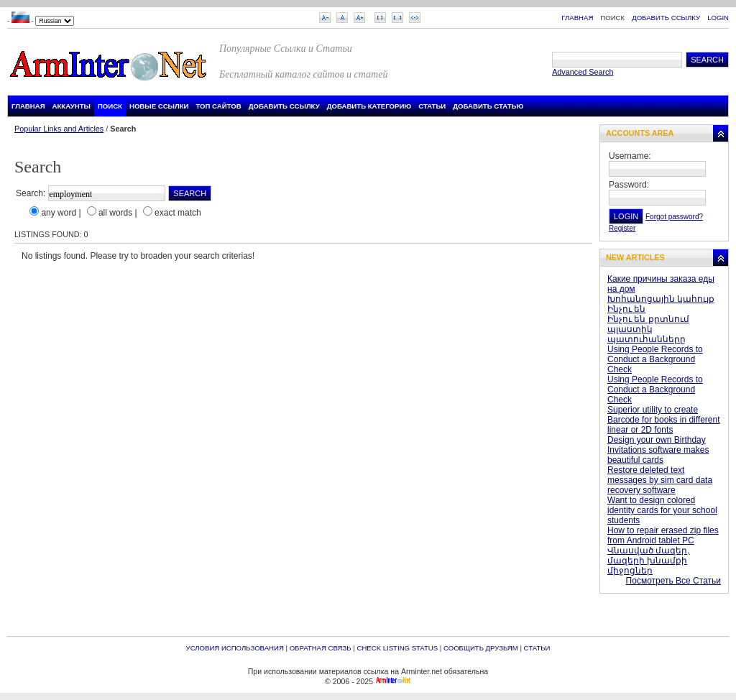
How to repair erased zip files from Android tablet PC (663, 535)
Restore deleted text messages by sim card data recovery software (660, 480)
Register (622, 228)
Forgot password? (674, 217)
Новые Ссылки (159, 106)
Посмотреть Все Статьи (673, 581)
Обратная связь (321, 648)
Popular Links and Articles (59, 129)
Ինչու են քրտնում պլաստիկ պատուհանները (648, 329)
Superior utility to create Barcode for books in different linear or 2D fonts (664, 420)
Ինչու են (626, 309)
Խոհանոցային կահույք (661, 299)
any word (59, 213)
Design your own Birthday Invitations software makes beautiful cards (658, 450)
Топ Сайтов (218, 106)
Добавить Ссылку (666, 18)
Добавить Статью (488, 106)
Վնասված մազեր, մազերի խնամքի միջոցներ (649, 561)
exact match (178, 213)
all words (115, 213)
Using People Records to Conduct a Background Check (655, 359)
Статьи (432, 106)
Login (718, 18)
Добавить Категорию (369, 106)
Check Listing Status (397, 648)
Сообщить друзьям (481, 648)
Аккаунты (72, 106)
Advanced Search (583, 72)
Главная (577, 18)
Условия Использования (235, 648)
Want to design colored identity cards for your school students (662, 510)
